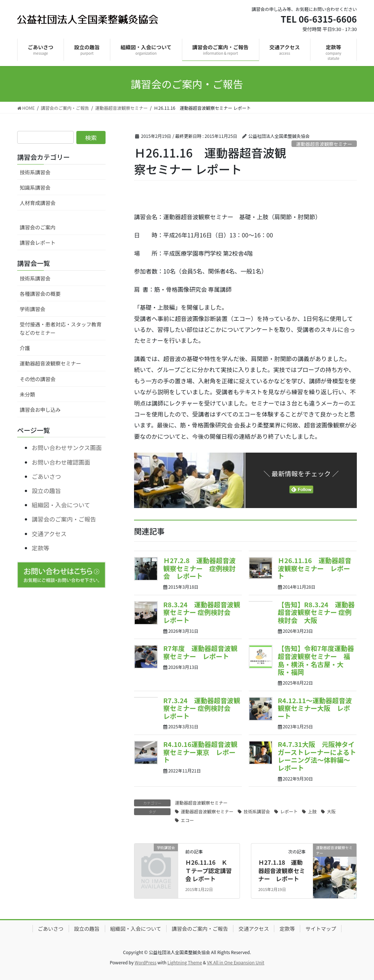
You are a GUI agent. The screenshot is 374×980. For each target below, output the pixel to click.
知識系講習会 (35, 187)
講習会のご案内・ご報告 (64, 519)
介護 (25, 348)
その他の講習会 (38, 379)
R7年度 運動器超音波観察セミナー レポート (200, 652)
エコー (187, 820)
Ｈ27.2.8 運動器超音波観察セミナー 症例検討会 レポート (199, 568)
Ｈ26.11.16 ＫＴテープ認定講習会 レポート (208, 870)
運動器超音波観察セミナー (324, 144)
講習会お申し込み (40, 410)
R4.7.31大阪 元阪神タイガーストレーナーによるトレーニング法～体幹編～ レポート (317, 756)
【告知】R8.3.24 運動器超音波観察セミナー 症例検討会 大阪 (316, 612)
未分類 (27, 394)
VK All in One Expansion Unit (236, 962)
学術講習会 (33, 309)
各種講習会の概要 (40, 294)
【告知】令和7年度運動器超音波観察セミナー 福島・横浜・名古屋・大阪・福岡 (316, 660)
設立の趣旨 (46, 491)
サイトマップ (321, 929)
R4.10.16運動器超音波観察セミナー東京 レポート (200, 752)
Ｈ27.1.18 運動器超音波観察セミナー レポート (282, 870)
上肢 (312, 811)
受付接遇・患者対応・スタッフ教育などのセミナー (61, 328)
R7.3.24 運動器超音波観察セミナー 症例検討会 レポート (202, 708)
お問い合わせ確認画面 (61, 462)
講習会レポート (38, 243)
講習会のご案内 (38, 227)
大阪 (331, 811)
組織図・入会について (61, 505)
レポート (289, 811)
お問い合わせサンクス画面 (67, 448)
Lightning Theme (185, 962)
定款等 (41, 548)
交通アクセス (49, 534)
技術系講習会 (257, 811)
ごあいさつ (46, 476)
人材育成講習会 (38, 203)
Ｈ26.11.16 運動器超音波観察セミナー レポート (315, 568)
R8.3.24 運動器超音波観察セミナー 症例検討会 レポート (202, 612)
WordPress (146, 962)
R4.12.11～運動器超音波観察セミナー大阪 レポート (315, 708)
